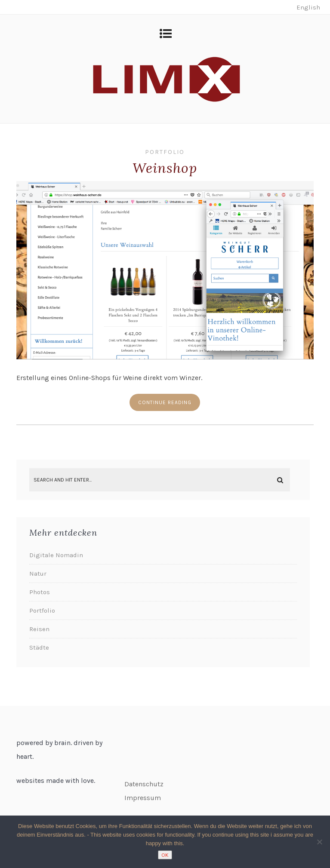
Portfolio (165, 152)
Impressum (143, 798)
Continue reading (165, 402)
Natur (38, 574)
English (308, 7)
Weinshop (165, 168)
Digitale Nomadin (56, 555)
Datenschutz (144, 784)
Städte (39, 647)
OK (165, 855)
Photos (40, 592)
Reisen (39, 629)
